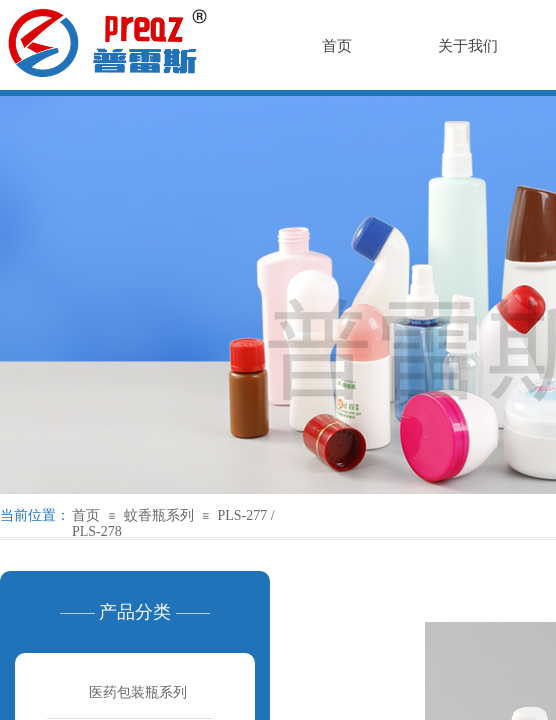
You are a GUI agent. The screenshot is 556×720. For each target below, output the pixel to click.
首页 (86, 515)
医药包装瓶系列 (138, 692)
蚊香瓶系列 (159, 515)
